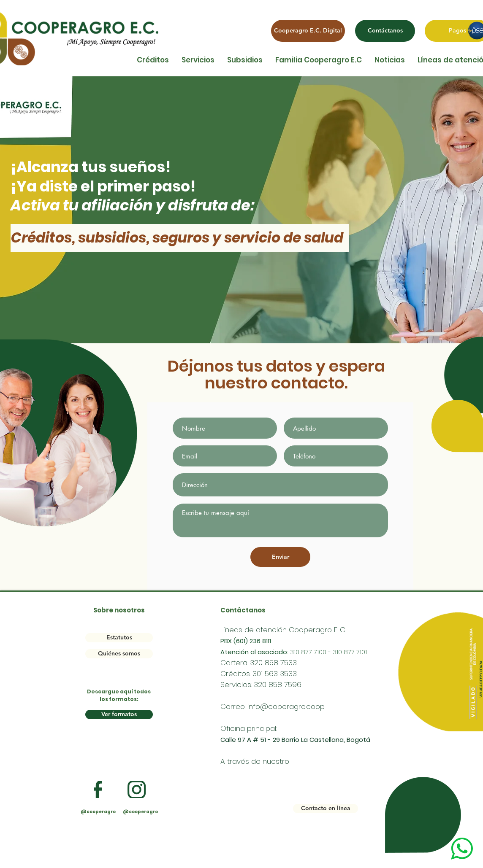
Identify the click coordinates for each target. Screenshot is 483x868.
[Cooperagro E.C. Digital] (308, 31)
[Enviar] (280, 557)
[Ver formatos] (119, 714)
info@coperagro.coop (286, 706)
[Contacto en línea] (326, 809)
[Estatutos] (119, 638)
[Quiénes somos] (119, 654)
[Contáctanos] (385, 31)
